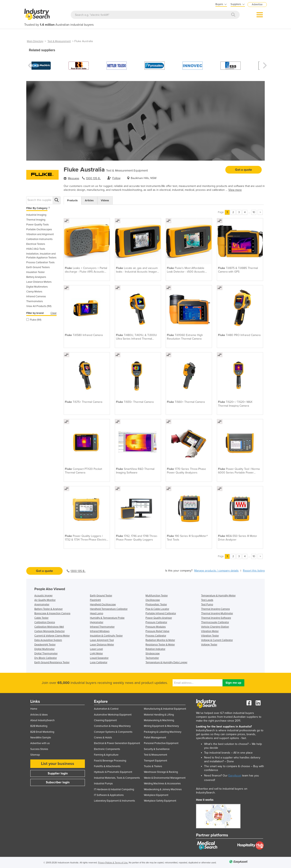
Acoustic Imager (43, 596)
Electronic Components (107, 749)
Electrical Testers (36, 244)
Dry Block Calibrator (46, 658)
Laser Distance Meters (39, 282)
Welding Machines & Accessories (162, 784)
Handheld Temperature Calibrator (109, 609)
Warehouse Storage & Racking (161, 772)
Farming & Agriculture (106, 755)
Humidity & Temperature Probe (107, 618)
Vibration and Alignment (40, 234)
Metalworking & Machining (159, 720)
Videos (105, 200)
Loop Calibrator (99, 662)
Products (72, 200)
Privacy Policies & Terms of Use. (113, 863)
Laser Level (96, 649)
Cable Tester (41, 618)
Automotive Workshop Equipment (113, 715)
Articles (89, 200)
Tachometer (152, 658)
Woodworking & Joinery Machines (163, 789)
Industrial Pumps (103, 784)
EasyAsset (235, 776)
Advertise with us (40, 743)
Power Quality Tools (37, 225)
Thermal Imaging (36, 220)
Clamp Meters (34, 292)
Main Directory (35, 41)
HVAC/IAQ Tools (36, 249)
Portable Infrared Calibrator (161, 613)
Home (34, 709)
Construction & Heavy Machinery (112, 726)
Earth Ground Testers (38, 267)
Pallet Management (155, 738)
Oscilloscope (153, 600)
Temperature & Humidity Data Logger (166, 662)
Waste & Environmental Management (165, 778)
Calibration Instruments (39, 239)
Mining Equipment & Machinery (161, 726)
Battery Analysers (36, 277)
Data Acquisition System (48, 640)
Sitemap (35, 755)
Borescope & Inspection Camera (52, 613)
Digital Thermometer (46, 654)
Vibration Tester (210, 636)
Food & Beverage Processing (110, 761)
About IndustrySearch (42, 720)
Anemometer (42, 605)
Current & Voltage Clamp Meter (52, 636)
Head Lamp (96, 613)
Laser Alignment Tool (102, 640)
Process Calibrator (156, 636)
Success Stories (39, 749)
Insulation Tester (35, 272)
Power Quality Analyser (159, 618)
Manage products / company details (216, 571)
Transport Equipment (156, 761)
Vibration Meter (210, 631)
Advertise (257, 4)
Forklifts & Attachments (107, 766)
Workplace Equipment (156, 795)
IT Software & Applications (109, 795)
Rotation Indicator (155, 649)
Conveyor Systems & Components (113, 732)
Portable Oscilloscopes (39, 229)
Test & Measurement (59, 41)
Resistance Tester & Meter (160, 645)
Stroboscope (153, 654)
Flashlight (95, 600)
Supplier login (58, 773)
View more (235, 190)
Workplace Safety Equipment (160, 801)
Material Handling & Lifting (159, 715)
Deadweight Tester (45, 645)
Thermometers (35, 301)
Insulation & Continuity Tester (106, 636)
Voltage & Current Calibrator (217, 640)
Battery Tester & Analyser (48, 609)
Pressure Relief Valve (157, 631)
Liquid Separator (99, 658)
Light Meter (96, 654)
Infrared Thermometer (102, 627)
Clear (54, 313)
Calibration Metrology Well (49, 627)
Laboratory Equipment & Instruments (114, 801)
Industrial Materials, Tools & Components (117, 778)
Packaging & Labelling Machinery (163, 732)
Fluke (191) (34, 320)
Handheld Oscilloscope (103, 605)
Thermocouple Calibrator (215, 622)
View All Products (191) (39, 306)
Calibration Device (45, 622)
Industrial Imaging (36, 215)
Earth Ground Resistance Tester (52, 662)
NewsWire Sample (41, 738)
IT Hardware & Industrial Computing (114, 789)
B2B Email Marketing (42, 732)
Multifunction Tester (157, 596)
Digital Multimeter (44, 649)
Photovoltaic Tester (156, 605)
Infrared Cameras (36, 296)
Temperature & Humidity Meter (218, 596)
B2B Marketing (39, 726)
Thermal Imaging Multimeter (217, 613)
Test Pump (207, 605)
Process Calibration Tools (40, 262)
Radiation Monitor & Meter (160, 640)
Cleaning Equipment (105, 720)
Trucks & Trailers (153, 766)
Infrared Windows (100, 631)
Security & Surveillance (157, 749)
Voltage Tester (209, 645)
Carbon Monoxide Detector (50, 631)
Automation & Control (106, 709)
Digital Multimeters (37, 287)
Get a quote (244, 170)
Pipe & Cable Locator (157, 609)
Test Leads (207, 600)
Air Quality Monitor (45, 600)
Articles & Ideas (39, 715)
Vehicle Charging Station (215, 627)
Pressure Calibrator (156, 622)
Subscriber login (58, 782)
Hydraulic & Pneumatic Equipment (113, 772)
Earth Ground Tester (101, 596)
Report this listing (254, 571)
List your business (58, 764)
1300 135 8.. (93, 178)
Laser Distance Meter (102, 645)
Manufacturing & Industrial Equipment (165, 709)
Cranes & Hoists (103, 738)
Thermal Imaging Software (216, 618)
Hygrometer (97, 622)
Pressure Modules (156, 627)
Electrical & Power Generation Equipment (117, 743)
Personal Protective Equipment (161, 743)
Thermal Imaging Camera (215, 609)
